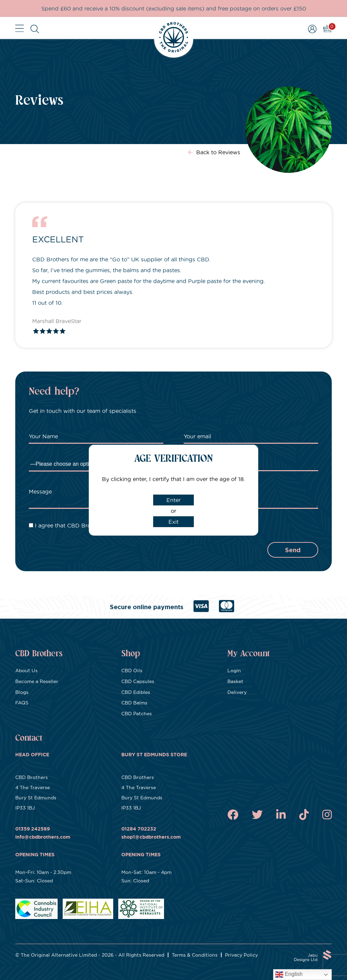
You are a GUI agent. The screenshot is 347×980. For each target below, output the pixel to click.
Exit (173, 522)
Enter (173, 500)
